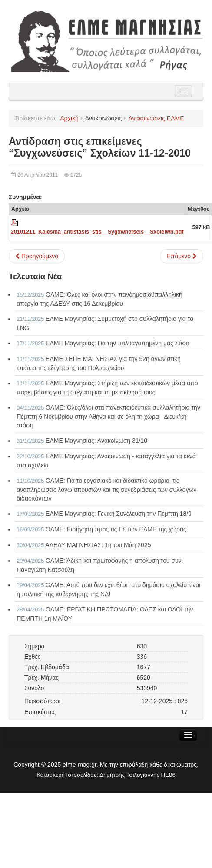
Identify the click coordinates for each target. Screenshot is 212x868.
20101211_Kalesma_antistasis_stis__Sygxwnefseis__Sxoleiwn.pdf (97, 232)
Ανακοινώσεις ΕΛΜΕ (156, 118)
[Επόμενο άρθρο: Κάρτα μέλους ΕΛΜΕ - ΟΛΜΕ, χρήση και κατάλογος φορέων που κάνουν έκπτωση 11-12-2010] (182, 256)
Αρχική (69, 118)
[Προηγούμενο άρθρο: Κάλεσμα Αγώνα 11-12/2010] (37, 256)
